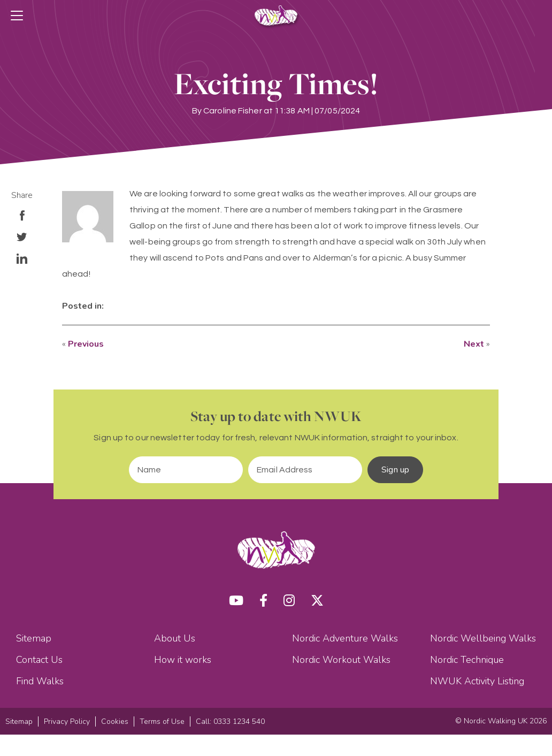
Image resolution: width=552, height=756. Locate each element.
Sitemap (34, 638)
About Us (175, 638)
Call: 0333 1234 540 (230, 721)
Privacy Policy (67, 721)
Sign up (395, 470)
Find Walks (40, 681)
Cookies (115, 721)
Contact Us (39, 660)
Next (474, 344)
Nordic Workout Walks (341, 660)
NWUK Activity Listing (477, 681)
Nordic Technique (467, 660)
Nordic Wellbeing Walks (483, 638)
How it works (183, 660)
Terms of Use (162, 721)
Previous (86, 344)
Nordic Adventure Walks (345, 638)
